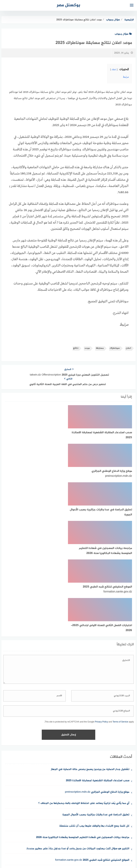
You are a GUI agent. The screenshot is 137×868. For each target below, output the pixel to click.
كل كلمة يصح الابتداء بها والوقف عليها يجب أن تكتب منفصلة (94, 710)
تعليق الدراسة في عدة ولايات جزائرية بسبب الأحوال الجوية (96, 699)
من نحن (110, 846)
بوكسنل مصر (68, 5)
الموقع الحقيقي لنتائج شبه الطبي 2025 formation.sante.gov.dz (92, 745)
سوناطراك (115, 348)
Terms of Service (120, 606)
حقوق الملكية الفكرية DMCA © (44, 846)
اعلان (128, 348)
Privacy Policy (101, 606)
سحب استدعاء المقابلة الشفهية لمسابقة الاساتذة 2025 (98, 665)
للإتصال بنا (95, 846)
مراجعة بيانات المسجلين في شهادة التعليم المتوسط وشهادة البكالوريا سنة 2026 (83, 722)
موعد (87, 348)
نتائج (76, 348)
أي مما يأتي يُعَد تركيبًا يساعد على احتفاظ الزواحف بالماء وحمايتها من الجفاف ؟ (84, 688)
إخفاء (114, 70)
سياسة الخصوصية (75, 846)
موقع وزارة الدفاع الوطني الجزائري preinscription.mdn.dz (97, 676)
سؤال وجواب (123, 34)
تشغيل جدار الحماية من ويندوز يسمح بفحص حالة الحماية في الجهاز (90, 654)
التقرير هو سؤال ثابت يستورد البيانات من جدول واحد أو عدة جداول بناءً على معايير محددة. (78, 733)
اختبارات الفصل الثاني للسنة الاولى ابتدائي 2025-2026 (97, 756)
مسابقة (100, 348)
